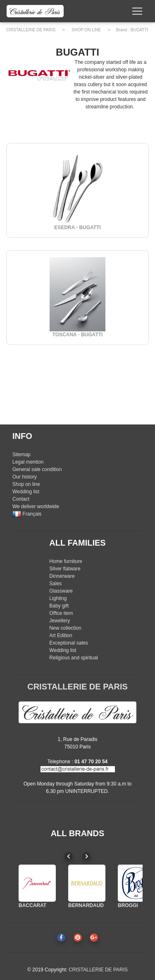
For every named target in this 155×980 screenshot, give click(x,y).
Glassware (61, 591)
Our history (25, 477)
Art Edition (61, 635)
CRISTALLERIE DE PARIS (31, 30)
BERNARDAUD (86, 905)
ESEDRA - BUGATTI (77, 227)
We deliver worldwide (36, 506)
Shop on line (26, 484)
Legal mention (28, 462)
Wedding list (26, 492)
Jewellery (60, 621)
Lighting (58, 598)
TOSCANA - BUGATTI (78, 335)
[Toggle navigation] (137, 11)
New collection (65, 628)
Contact (21, 499)
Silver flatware (65, 569)
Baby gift (59, 606)
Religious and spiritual (73, 658)
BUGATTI (139, 30)
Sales (55, 584)
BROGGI (128, 905)
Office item (61, 613)
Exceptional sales (68, 643)
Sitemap (21, 455)
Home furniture (66, 561)
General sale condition (37, 469)
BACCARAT (32, 905)
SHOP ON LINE (86, 30)
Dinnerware (62, 576)
